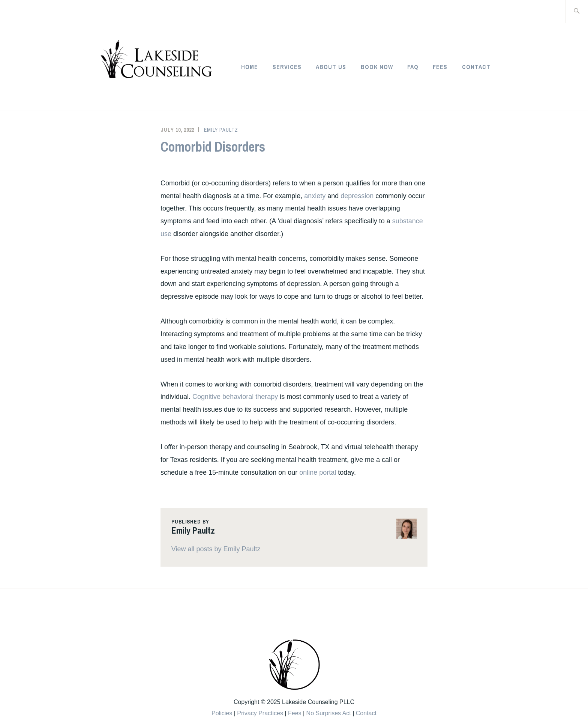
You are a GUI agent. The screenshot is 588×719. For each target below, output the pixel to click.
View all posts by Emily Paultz (216, 549)
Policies (222, 713)
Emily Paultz (221, 130)
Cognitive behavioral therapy (235, 397)
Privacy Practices (260, 713)
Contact (476, 67)
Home (250, 67)
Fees (440, 67)
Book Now (377, 67)
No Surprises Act (329, 713)
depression (357, 196)
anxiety (315, 196)
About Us (331, 67)
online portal (318, 472)
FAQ (413, 67)
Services (287, 67)
